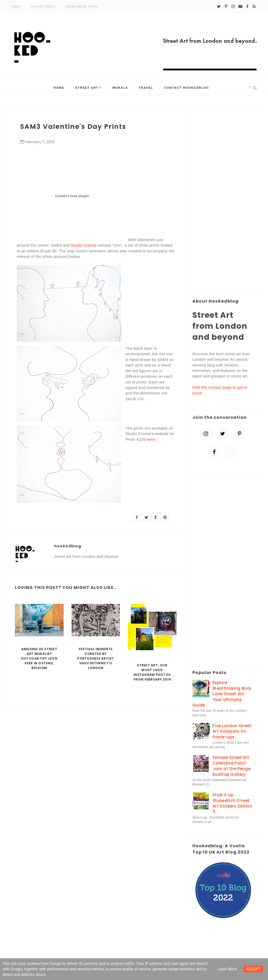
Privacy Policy (43, 7)
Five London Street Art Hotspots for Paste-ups (232, 731)
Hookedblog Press (82, 7)
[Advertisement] (223, 201)
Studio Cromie (84, 245)
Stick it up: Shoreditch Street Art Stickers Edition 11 (232, 803)
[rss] (254, 7)
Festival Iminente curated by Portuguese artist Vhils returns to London (96, 658)
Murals (120, 88)
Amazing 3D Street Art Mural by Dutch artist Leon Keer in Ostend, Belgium (39, 658)
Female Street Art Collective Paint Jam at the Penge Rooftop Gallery (231, 766)
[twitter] (219, 7)
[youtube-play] (240, 7)
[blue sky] (231, 452)
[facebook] (247, 7)
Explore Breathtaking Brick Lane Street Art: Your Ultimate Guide (222, 694)
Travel (146, 88)
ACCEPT (253, 969)
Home (16, 7)
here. (152, 439)
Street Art (87, 88)
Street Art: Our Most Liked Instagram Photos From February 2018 (152, 672)
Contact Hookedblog (186, 88)
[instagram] (233, 7)
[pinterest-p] (226, 7)
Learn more (227, 969)
